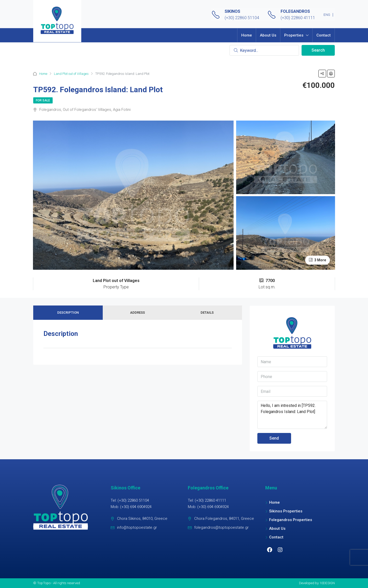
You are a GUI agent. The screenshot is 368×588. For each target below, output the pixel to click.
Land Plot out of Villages (71, 74)
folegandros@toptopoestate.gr (221, 527)
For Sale (43, 100)
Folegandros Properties (291, 520)
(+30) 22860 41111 (298, 18)
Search (318, 50)
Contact (324, 35)
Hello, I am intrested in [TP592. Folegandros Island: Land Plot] (292, 415)
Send (274, 438)
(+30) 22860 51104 (242, 18)
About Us (268, 35)
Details (207, 313)
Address (137, 313)
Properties (294, 35)
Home (247, 35)
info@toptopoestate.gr (137, 527)
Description (68, 313)
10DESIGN (327, 583)
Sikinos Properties (286, 511)
